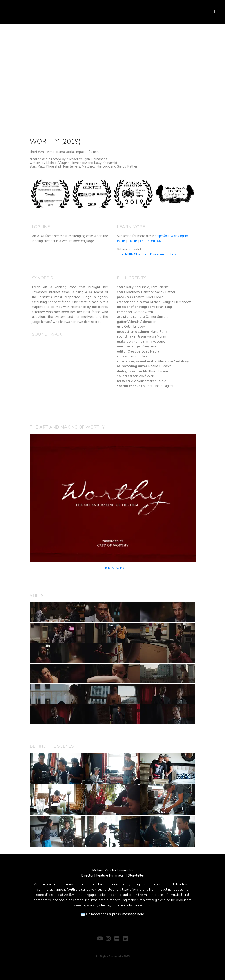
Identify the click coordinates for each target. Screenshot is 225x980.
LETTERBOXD (151, 241)
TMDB (133, 241)
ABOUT (103, 945)
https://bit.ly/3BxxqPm (171, 236)
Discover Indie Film (166, 254)
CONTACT (120, 945)
